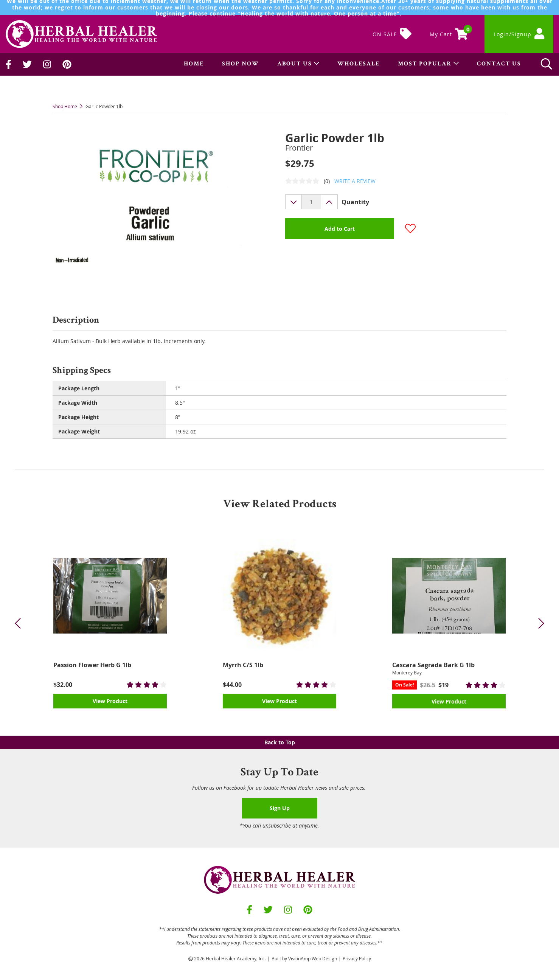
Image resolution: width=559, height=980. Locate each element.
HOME (194, 64)
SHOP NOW (241, 64)
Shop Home (65, 106)
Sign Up (280, 808)
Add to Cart (340, 229)
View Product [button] (110, 701)
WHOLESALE (359, 64)
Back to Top (280, 742)
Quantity (355, 202)
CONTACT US (499, 64)
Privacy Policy (357, 958)
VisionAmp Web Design (313, 958)
